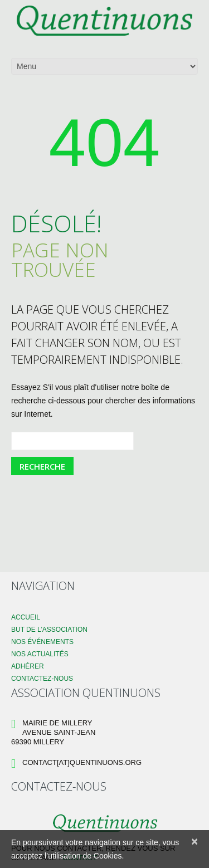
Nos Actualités (40, 654)
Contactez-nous (42, 679)
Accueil (26, 617)
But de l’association (49, 630)
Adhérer (28, 666)
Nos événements (42, 642)
